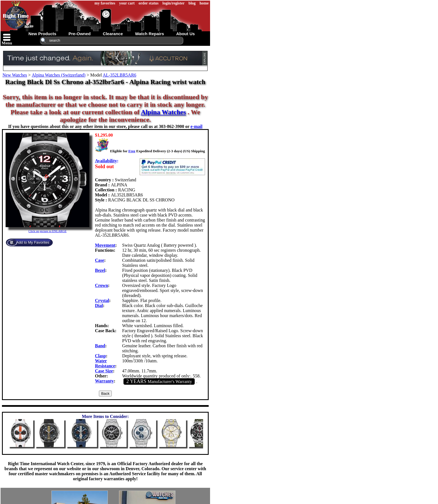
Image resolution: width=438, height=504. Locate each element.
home (204, 3)
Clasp (100, 356)
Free (132, 151)
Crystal (102, 300)
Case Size (104, 371)
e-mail (197, 126)
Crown (102, 285)
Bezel (100, 270)
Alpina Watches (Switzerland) (59, 75)
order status (149, 3)
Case (100, 260)
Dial (99, 306)
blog (192, 3)
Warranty (104, 381)
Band (100, 346)
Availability (106, 161)
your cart (127, 3)
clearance (113, 34)
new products (42, 34)
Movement (105, 245)
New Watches (15, 75)
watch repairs (149, 34)
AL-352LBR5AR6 (120, 75)
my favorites (105, 3)
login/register (174, 3)
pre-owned (79, 34)
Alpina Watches (163, 112)
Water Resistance (105, 363)
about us (186, 34)
